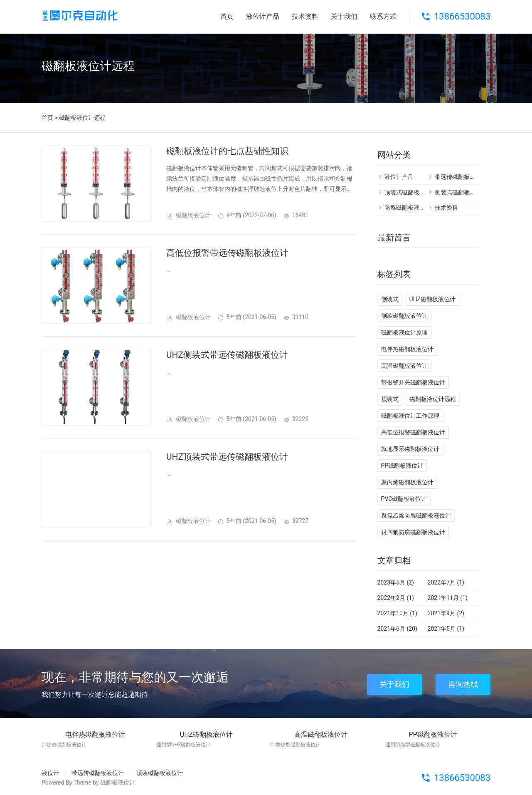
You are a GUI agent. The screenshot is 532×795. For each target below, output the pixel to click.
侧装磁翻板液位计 (404, 316)
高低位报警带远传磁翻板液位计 (227, 253)
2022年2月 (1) (396, 598)
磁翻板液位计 (118, 783)
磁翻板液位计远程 (433, 399)
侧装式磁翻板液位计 (461, 192)
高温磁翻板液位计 (404, 366)
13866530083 (462, 16)
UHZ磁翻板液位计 (432, 299)
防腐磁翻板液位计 (408, 208)
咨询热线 (463, 684)
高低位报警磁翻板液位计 (413, 432)
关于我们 (344, 16)
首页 (227, 16)
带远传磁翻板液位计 (461, 177)
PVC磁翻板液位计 (404, 499)
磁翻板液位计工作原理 (410, 416)
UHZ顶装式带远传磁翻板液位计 (227, 457)
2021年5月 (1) (446, 629)
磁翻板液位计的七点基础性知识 (227, 151)
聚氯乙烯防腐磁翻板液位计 (416, 515)
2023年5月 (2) (396, 582)
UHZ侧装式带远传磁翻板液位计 (227, 355)
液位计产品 (263, 16)
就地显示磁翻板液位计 (410, 449)
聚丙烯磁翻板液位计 (407, 482)
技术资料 (305, 16)
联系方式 (383, 16)
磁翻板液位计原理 (404, 332)
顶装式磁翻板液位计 (411, 192)
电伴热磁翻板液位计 (407, 349)
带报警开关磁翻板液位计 (413, 382)
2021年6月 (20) (397, 629)
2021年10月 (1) (397, 613)
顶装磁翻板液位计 (160, 773)
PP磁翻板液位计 (402, 466)
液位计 (50, 773)
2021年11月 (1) (448, 598)
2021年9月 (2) (446, 613)
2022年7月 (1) (446, 582)
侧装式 (390, 299)
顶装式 (390, 399)
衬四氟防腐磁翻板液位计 (413, 532)
